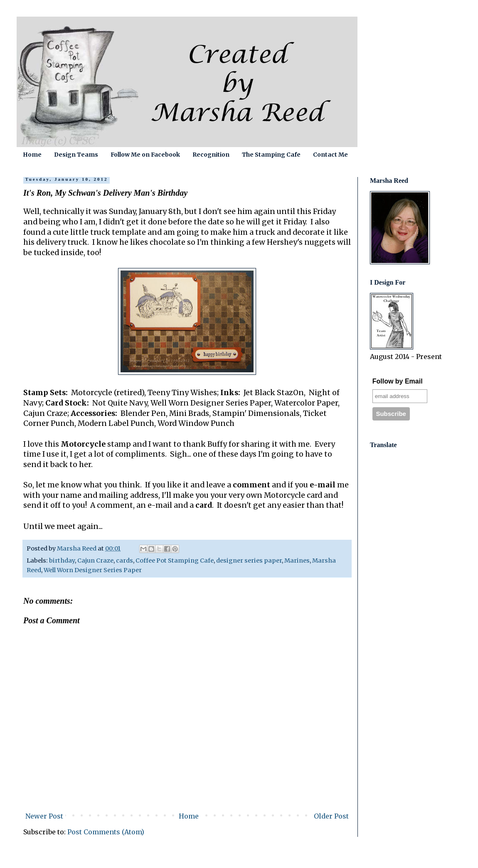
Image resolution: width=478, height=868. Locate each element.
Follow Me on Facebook (145, 155)
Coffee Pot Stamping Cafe (175, 561)
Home (32, 155)
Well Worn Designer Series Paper (93, 570)
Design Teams (76, 155)
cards (124, 561)
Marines (297, 561)
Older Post (331, 816)
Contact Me (330, 155)
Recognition (211, 155)
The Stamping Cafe (271, 155)
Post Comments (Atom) (106, 832)
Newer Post (44, 816)
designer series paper (249, 561)
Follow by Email (398, 381)
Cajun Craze (95, 561)
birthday (62, 561)
